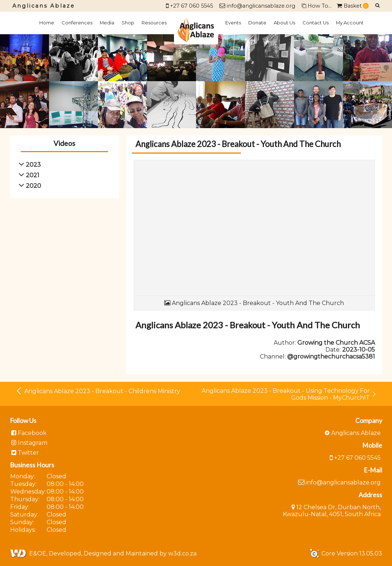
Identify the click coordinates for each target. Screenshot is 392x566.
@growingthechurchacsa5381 (331, 357)
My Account (350, 23)
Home (47, 23)
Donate (257, 23)
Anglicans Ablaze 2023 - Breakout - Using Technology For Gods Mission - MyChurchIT (289, 394)
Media (107, 23)
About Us (284, 23)
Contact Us (316, 23)
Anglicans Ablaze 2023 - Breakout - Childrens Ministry (98, 391)
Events (233, 23)
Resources (154, 23)
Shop (128, 23)
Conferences (77, 23)
